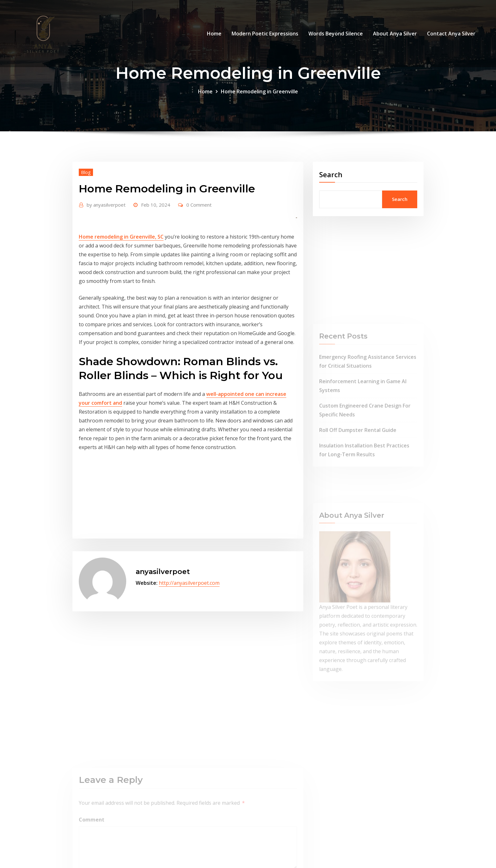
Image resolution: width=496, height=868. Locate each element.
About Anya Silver (395, 34)
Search (331, 174)
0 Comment (199, 205)
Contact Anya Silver (451, 34)
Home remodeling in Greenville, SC (121, 237)
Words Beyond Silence (336, 34)
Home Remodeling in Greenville (259, 91)
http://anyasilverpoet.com (189, 583)
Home (214, 34)
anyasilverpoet (106, 205)
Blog (86, 172)
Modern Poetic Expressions (265, 34)
